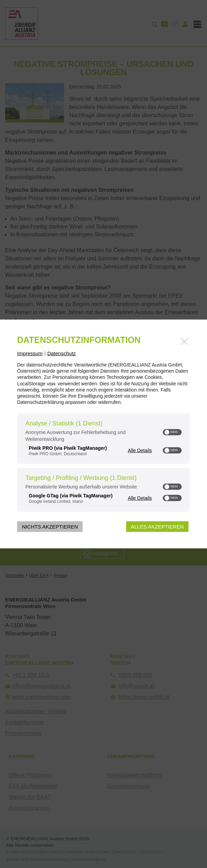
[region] (103, 463)
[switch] (172, 432)
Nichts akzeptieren (50, 527)
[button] (167, 432)
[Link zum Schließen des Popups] (184, 342)
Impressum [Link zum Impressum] (30, 353)
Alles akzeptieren (157, 527)
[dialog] (103, 434)
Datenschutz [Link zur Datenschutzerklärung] (62, 353)
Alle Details (140, 450)
